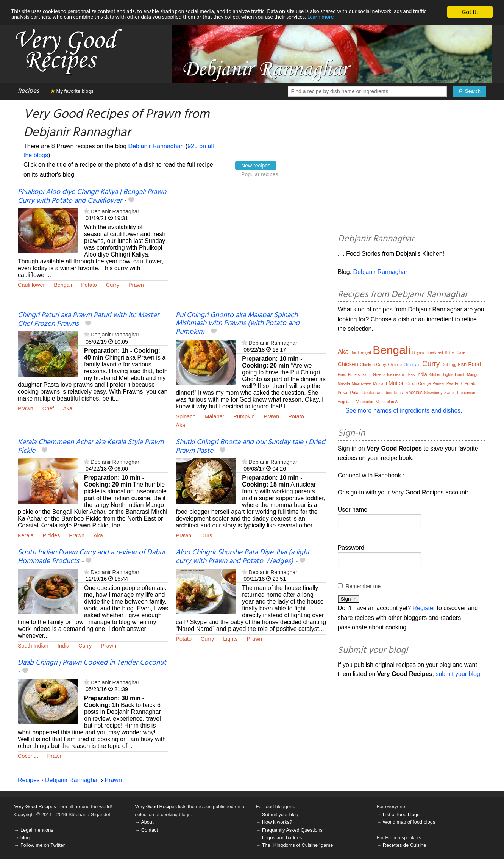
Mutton (397, 383)
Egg (453, 365)
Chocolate (412, 365)
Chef (48, 408)
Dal (445, 365)
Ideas (410, 375)
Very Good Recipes (35, 807)
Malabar (214, 416)
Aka (68, 408)
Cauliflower (31, 285)
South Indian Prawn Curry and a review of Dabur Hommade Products (92, 557)
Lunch (460, 375)
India (63, 646)
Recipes (28, 91)
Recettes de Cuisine (405, 845)
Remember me (363, 586)
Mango (473, 375)
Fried (342, 375)
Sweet (449, 393)
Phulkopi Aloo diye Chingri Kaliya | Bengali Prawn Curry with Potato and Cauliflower (92, 196)
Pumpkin (244, 416)
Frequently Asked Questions (292, 830)
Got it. (470, 12)
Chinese (395, 365)
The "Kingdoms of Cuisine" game (298, 845)
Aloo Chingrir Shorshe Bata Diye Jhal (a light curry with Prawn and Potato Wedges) (243, 557)
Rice (388, 393)
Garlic (366, 375)
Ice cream (395, 375)
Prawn (136, 285)
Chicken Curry (373, 365)
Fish (462, 365)
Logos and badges (282, 838)
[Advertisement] (251, 250)
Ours (206, 535)
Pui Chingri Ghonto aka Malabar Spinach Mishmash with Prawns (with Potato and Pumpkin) (238, 324)
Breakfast (434, 352)
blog (25, 838)
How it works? (277, 822)
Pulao (355, 393)
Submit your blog (280, 814)
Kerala (26, 535)
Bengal (364, 352)
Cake (461, 353)
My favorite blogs (72, 91)
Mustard (380, 384)
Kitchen (435, 375)
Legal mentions (37, 830)
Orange (424, 384)
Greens (379, 375)
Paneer (438, 384)
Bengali (63, 285)
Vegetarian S (387, 402)
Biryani (418, 353)
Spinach (186, 416)
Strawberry (433, 393)
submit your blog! (459, 674)
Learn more (427, 19)
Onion (411, 384)
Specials (414, 393)
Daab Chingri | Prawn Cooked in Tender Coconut (92, 663)
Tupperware (466, 393)
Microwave (361, 383)
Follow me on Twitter (43, 845)
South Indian (33, 646)
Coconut (28, 756)
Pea (450, 384)
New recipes (256, 166)
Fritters (354, 375)
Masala (344, 384)
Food (474, 364)
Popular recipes (260, 174)
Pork (459, 384)
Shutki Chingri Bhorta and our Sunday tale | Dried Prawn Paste (250, 447)
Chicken (348, 364)
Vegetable (346, 402)
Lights (230, 639)
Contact (150, 830)
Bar (353, 353)
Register (424, 608)
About (147, 822)
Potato (89, 285)
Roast (399, 393)
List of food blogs (401, 814)
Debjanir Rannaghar (155, 146)
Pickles (51, 535)
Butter (450, 353)
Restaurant (373, 393)
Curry (113, 285)
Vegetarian (365, 402)
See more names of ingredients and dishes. (404, 411)
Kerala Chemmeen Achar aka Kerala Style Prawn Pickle (91, 447)
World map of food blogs (409, 822)
